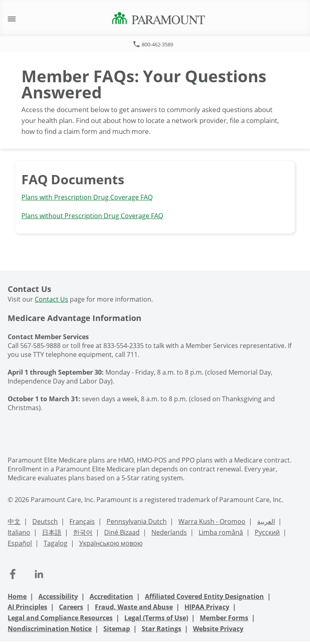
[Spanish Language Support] (20, 544)
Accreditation (111, 596)
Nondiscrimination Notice (50, 629)
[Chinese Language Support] (14, 522)
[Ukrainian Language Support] (111, 544)
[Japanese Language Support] (52, 533)
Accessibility (58, 596)
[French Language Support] (82, 522)
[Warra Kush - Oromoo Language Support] (212, 522)
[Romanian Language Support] (221, 533)
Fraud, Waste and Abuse (134, 607)
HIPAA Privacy (207, 607)
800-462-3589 (157, 44)
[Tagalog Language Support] (56, 544)
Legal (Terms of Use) (156, 618)
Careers (71, 607)
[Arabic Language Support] (266, 522)
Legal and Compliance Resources (60, 618)
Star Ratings (161, 629)
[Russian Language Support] (267, 533)
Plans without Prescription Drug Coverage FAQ (92, 216)
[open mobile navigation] (12, 18)
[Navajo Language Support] (122, 533)
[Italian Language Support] (19, 533)
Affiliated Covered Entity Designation (204, 596)
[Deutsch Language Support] (45, 522)
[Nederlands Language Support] (169, 533)
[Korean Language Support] (83, 533)
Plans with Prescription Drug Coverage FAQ (87, 197)
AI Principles (27, 607)
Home (17, 596)
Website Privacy (218, 629)
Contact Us (51, 299)
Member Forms (224, 618)
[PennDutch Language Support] (137, 522)
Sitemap (117, 629)
